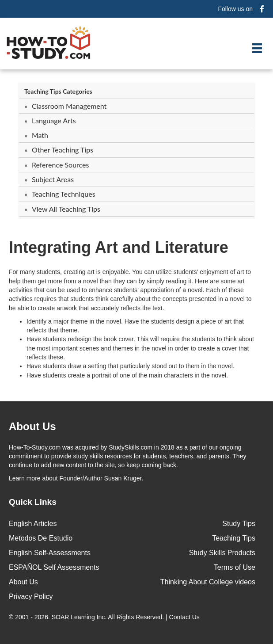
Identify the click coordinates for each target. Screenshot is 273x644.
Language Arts (54, 120)
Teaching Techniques (64, 194)
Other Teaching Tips (63, 150)
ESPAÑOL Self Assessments (54, 567)
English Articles (33, 524)
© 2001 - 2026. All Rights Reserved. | (105, 617)
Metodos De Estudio (41, 538)
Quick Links (33, 502)
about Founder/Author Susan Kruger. (76, 478)
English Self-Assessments (50, 553)
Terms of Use (235, 567)
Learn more (25, 478)
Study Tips (239, 524)
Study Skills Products (222, 553)
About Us (23, 582)
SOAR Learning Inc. (79, 617)
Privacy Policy (31, 596)
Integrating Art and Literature (119, 247)
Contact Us (185, 617)
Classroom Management (69, 106)
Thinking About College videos (208, 582)
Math (40, 135)
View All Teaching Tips (66, 209)
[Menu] (257, 48)
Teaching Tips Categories (58, 91)
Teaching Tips (234, 538)
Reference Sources (61, 165)
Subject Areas (53, 179)
